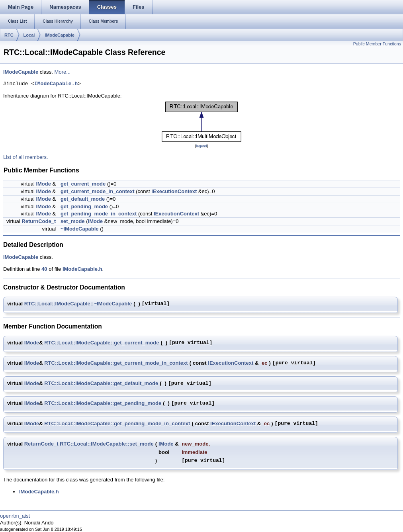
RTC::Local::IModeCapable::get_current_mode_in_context (116, 363)
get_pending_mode (84, 206)
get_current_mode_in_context (98, 191)
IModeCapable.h (56, 84)
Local (29, 35)
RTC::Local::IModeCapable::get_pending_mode (103, 403)
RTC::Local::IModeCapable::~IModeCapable (78, 304)
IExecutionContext (174, 191)
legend (201, 146)
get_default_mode (83, 199)
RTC (9, 35)
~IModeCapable (80, 229)
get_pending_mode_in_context (99, 214)
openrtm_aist (15, 516)
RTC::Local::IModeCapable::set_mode (107, 444)
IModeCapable (60, 35)
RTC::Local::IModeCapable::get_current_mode (102, 343)
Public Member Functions (377, 44)
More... (63, 72)
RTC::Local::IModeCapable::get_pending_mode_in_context (117, 423)
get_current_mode (83, 184)
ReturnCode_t (39, 221)
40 (44, 269)
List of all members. (26, 157)
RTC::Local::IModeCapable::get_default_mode (101, 383)
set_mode (73, 221)
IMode (43, 184)
